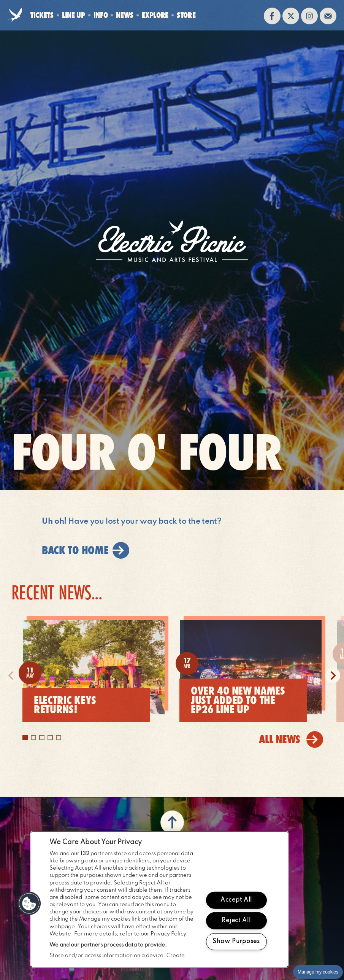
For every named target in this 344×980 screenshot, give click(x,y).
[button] (29, 904)
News (125, 15)
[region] (159, 899)
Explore (155, 15)
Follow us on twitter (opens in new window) (291, 16)
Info (101, 15)
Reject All (236, 921)
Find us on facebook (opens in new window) (272, 16)
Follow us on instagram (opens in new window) (309, 16)
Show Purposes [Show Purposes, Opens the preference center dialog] (236, 942)
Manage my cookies (318, 972)
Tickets (42, 15)
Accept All (236, 900)
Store (186, 15)
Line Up (74, 15)
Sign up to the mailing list (328, 16)
